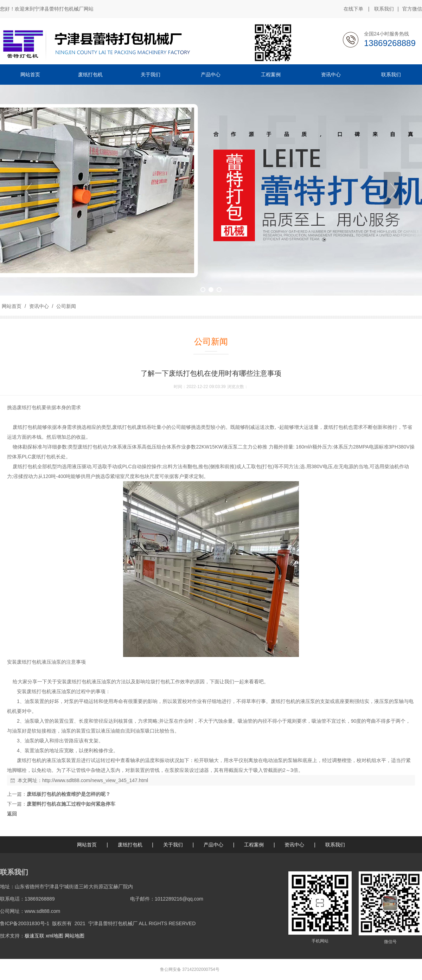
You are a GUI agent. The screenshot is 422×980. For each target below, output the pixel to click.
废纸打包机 (29, 407)
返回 (12, 814)
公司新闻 (65, 306)
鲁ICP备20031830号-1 (25, 923)
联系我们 (384, 9)
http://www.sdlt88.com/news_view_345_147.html (95, 780)
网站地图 (75, 936)
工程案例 (254, 845)
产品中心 (213, 845)
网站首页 (12, 306)
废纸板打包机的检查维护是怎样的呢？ (69, 794)
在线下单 (353, 9)
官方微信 (412, 9)
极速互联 (34, 936)
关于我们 (173, 845)
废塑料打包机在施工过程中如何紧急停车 (71, 804)
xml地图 (55, 936)
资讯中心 (39, 306)
